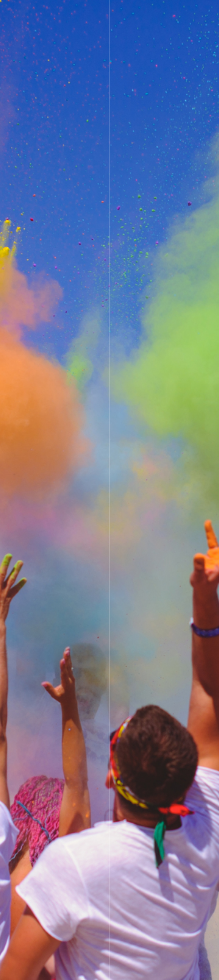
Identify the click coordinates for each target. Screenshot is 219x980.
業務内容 (149, 5)
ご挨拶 (134, 5)
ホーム (120, 5)
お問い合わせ (180, 5)
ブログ (163, 5)
